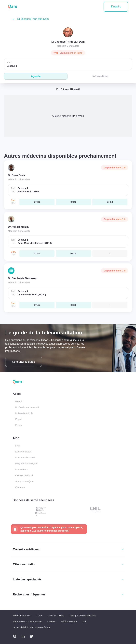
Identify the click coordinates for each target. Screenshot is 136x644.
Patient (19, 401)
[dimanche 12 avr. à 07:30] (37, 202)
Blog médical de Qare (26, 464)
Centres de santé (24, 475)
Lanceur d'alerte (56, 616)
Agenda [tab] (36, 76)
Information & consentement (28, 622)
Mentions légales (22, 616)
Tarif (84, 622)
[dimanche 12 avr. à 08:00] (73, 253)
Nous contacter (23, 452)
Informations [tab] (101, 76)
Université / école (24, 413)
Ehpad (19, 419)
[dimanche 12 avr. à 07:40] (73, 202)
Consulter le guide (24, 362)
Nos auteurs (21, 469)
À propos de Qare (24, 481)
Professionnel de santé (27, 407)
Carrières (20, 487)
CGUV (39, 616)
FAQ (18, 446)
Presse (19, 425)
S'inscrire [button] (116, 7)
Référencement (69, 622)
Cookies (52, 622)
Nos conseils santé (25, 458)
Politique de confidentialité (83, 616)
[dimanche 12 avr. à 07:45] (37, 305)
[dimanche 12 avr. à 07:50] (110, 202)
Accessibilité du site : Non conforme (32, 627)
